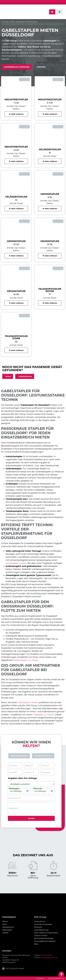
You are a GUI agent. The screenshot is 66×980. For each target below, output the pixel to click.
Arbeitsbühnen (8, 927)
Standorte (38, 927)
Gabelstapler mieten (28, 702)
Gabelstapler (7, 930)
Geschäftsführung (41, 930)
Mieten (12, 22)
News (36, 944)
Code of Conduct (41, 936)
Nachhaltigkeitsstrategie (44, 938)
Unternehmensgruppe (43, 924)
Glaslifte (5, 933)
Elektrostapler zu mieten (26, 660)
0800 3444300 (46, 955)
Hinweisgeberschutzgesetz (45, 941)
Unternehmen (40, 921)
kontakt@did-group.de (49, 958)
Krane (5, 924)
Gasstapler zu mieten (44, 715)
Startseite (5, 22)
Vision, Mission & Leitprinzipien (46, 933)
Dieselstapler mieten (16, 563)
